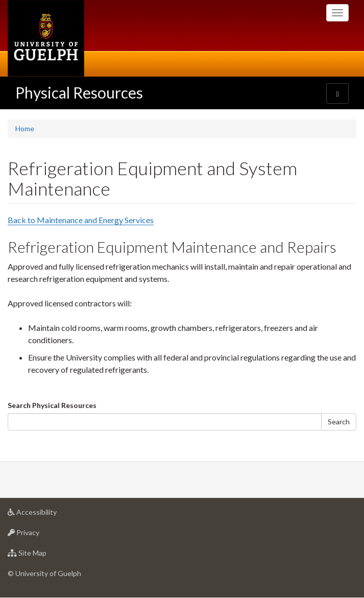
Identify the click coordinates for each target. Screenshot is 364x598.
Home (25, 128)
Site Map (43, 555)
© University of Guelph (44, 573)
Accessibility (48, 515)
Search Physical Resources (52, 405)
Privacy (40, 535)
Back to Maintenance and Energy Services (81, 220)
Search (339, 422)
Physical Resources (79, 92)
